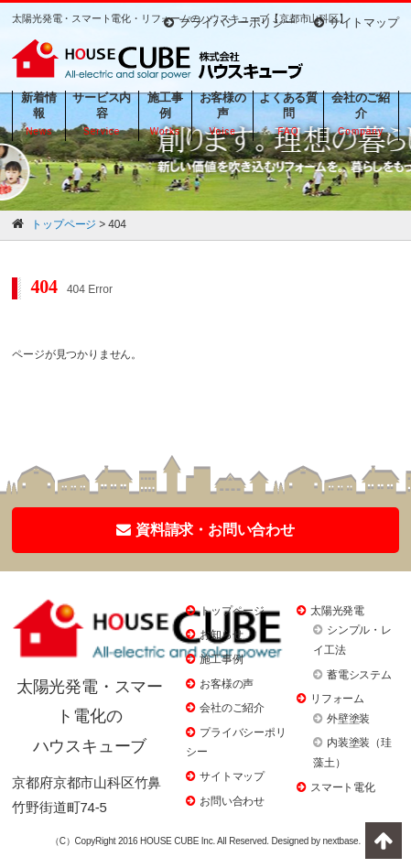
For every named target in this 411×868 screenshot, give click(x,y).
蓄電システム (359, 675)
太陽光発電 (337, 611)
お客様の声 (227, 684)
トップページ (232, 611)
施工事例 (221, 659)
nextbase (340, 841)
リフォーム (337, 699)
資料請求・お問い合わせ (205, 530)
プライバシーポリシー (230, 22)
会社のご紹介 (232, 708)
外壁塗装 (348, 719)
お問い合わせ (232, 801)
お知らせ (221, 635)
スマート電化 (343, 787)
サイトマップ (357, 22)
